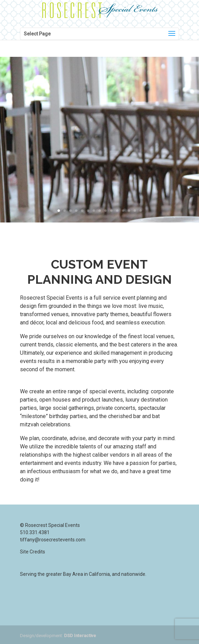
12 (123, 211)
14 (135, 211)
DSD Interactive (80, 636)
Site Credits (33, 552)
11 (117, 211)
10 (111, 211)
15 (141, 211)
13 (129, 211)
